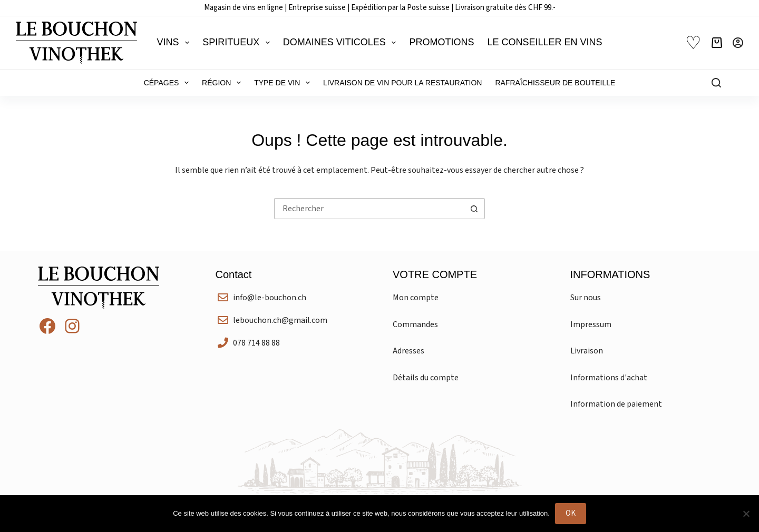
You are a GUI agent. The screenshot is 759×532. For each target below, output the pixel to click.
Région (223, 83)
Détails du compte (426, 378)
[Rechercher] (716, 83)
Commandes (415, 324)
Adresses (408, 351)
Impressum (591, 324)
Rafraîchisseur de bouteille (555, 83)
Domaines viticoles (342, 43)
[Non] (746, 514)
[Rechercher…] (369, 209)
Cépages (168, 83)
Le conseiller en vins (544, 42)
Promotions (441, 42)
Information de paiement (616, 404)
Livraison (587, 351)
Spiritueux (238, 43)
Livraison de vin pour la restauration (402, 83)
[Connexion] (738, 43)
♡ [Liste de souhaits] (693, 43)
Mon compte (416, 298)
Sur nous (586, 298)
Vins (176, 43)
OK (571, 513)
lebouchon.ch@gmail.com (280, 320)
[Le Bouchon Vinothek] (76, 43)
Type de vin (284, 83)
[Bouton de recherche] (474, 209)
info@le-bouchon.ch (270, 298)
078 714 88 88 (256, 343)
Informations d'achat (609, 378)
